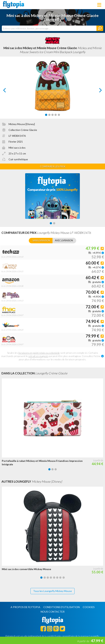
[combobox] (49, 28)
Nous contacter (53, 612)
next (96, 91)
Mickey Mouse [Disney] (22, 124)
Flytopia (13, 5)
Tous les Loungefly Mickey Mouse (52, 591)
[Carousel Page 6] (57, 578)
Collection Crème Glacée (23, 130)
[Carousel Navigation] (53, 90)
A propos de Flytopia (25, 607)
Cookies (89, 607)
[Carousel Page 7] (60, 578)
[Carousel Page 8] (64, 578)
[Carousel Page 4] (56, 115)
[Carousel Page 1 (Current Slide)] (46, 115)
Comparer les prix (53, 166)
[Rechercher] (100, 28)
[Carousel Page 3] (52, 115)
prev (9, 91)
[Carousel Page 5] (59, 115)
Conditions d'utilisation (62, 607)
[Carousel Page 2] (49, 115)
